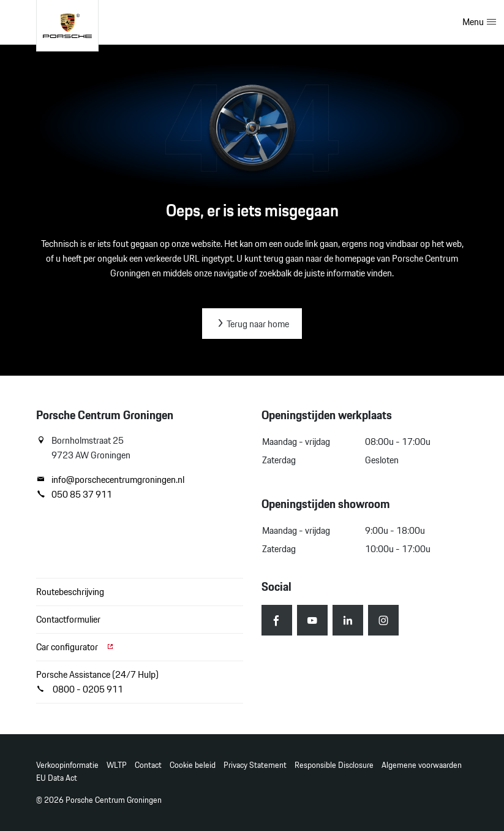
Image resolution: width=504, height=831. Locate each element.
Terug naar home (252, 324)
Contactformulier (68, 619)
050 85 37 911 (74, 495)
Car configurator (75, 647)
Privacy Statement (255, 765)
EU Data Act (57, 778)
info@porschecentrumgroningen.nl (110, 480)
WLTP (117, 765)
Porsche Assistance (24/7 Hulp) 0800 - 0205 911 (97, 682)
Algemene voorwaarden (422, 765)
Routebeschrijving (70, 592)
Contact (148, 765)
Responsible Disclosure (334, 765)
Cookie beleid (193, 765)
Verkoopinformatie (67, 765)
